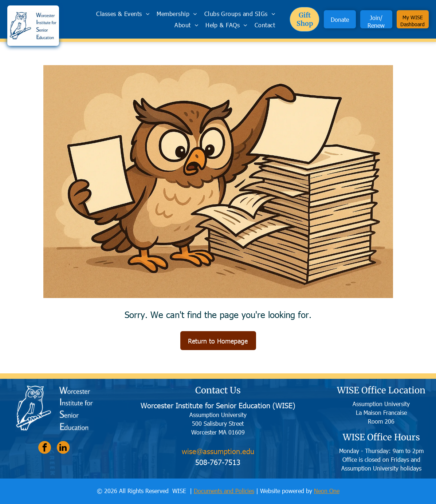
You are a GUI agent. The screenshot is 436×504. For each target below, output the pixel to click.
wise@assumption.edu (218, 451)
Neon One (327, 491)
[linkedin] (63, 448)
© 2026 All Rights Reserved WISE (142, 491)
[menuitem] (123, 14)
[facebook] (45, 448)
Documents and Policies (224, 491)
